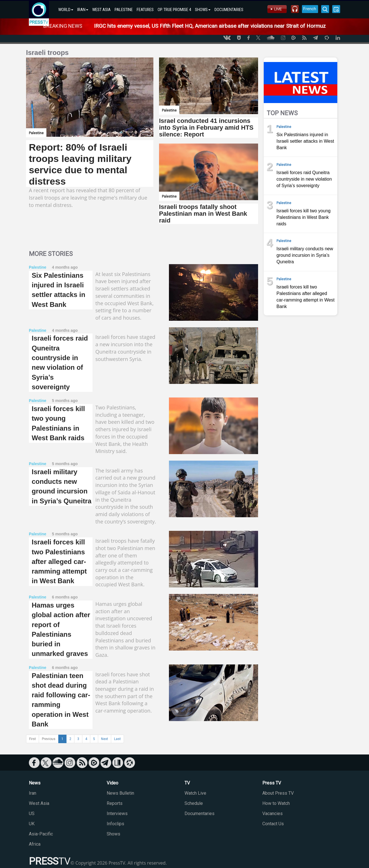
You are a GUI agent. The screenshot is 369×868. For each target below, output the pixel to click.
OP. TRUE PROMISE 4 (174, 10)
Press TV (272, 783)
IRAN (83, 10)
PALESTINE (124, 10)
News (35, 783)
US (32, 814)
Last (117, 739)
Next (105, 739)
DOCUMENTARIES (229, 10)
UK (32, 824)
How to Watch (276, 803)
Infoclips (115, 824)
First (33, 739)
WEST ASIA (101, 10)
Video (112, 783)
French (310, 9)
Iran (33, 793)
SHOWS (203, 10)
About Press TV (278, 793)
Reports (115, 803)
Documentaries (199, 814)
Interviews (117, 814)
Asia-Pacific (41, 834)
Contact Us (273, 824)
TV (187, 783)
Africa (35, 844)
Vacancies (273, 814)
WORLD (66, 10)
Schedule (194, 803)
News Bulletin (120, 793)
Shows (113, 834)
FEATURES (145, 10)
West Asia (39, 803)
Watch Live (195, 793)
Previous (49, 739)
